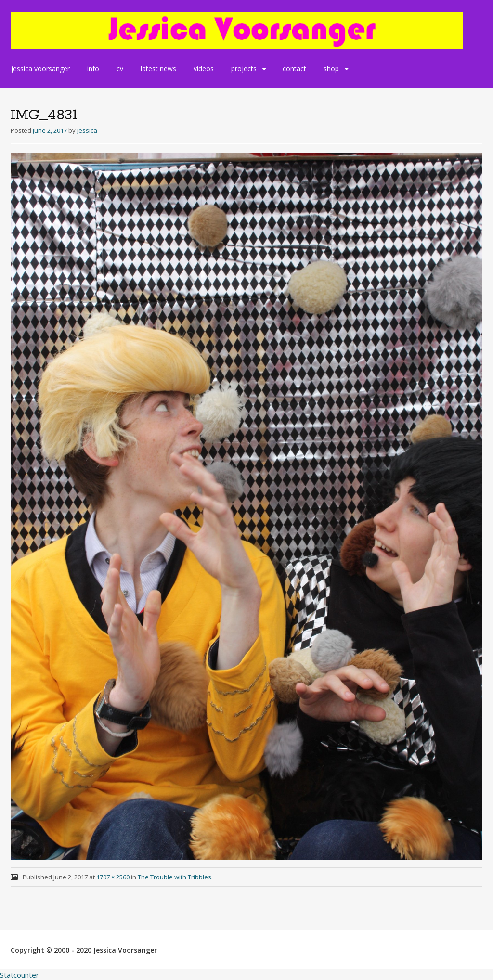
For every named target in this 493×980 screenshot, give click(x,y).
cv (120, 69)
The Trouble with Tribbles (175, 877)
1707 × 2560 (113, 877)
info (93, 69)
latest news (158, 69)
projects (244, 69)
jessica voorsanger (40, 69)
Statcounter (19, 975)
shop (331, 69)
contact (294, 69)
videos (204, 69)
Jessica (87, 130)
